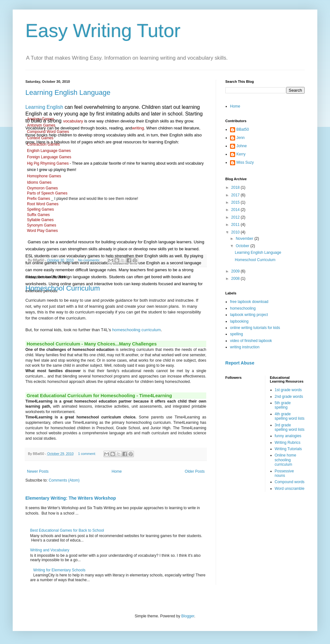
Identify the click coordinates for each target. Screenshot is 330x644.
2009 (236, 271)
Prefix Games (39, 199)
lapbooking (239, 321)
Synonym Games (42, 225)
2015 (236, 202)
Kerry (241, 154)
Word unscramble (290, 489)
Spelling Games (41, 209)
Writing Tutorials (288, 449)
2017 (236, 195)
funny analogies (288, 436)
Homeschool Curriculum (63, 288)
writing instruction (245, 347)
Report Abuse (240, 363)
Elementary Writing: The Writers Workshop (71, 498)
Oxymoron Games (43, 188)
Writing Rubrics (288, 443)
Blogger (188, 616)
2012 (236, 217)
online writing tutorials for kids (255, 328)
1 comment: (87, 454)
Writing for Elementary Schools (59, 570)
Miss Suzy (245, 162)
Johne (242, 146)
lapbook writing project (249, 315)
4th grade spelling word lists (290, 416)
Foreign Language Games (50, 157)
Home (117, 471)
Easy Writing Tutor (103, 31)
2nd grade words (289, 397)
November (245, 239)
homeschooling (243, 308)
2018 (236, 187)
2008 (236, 279)
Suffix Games (38, 215)
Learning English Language (68, 92)
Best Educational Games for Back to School (67, 530)
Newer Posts (38, 471)
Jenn (241, 138)
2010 (236, 232)
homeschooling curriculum (137, 330)
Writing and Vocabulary (50, 550)
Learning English (44, 107)
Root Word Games (43, 204)
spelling (237, 334)
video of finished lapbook (251, 341)
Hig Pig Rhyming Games (48, 163)
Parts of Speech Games (48, 193)
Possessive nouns (284, 473)
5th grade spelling (283, 405)
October (243, 246)
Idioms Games (39, 182)
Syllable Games (41, 220)
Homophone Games (45, 176)
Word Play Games (43, 231)
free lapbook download (249, 302)
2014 (236, 210)
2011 (236, 225)
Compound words (290, 482)
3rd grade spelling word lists (290, 427)
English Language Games (49, 151)
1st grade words (288, 390)
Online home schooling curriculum (286, 460)
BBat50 (243, 129)
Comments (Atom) (64, 480)
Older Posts (195, 471)
